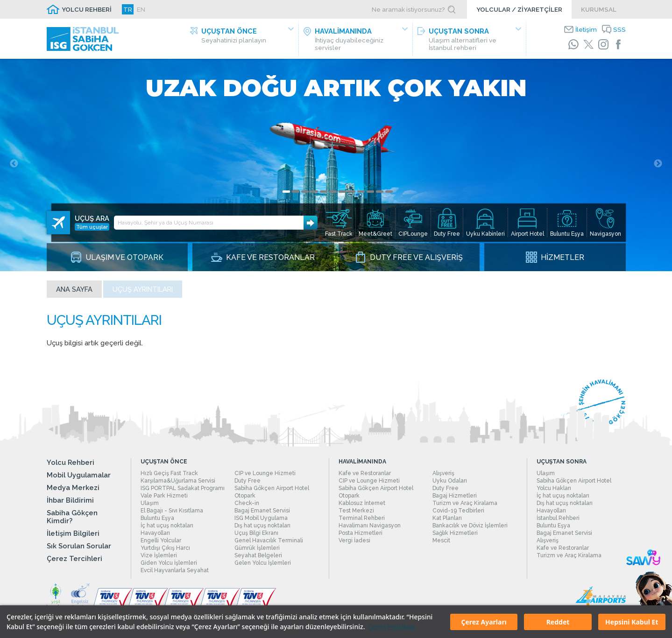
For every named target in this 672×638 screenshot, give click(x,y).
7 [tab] (342, 194)
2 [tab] (296, 194)
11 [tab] (380, 194)
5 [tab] (324, 194)
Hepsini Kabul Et (632, 622)
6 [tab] (333, 194)
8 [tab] (352, 194)
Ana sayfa (74, 291)
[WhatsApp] (573, 44)
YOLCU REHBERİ (87, 9)
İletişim (586, 29)
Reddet (558, 622)
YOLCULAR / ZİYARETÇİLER (519, 9)
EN (141, 9)
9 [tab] (361, 194)
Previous (14, 166)
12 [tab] (389, 194)
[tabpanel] (336, 166)
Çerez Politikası (392, 627)
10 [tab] (370, 194)
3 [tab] (305, 194)
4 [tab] (314, 194)
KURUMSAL (599, 9)
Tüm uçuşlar (92, 222)
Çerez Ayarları (484, 622)
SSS (619, 29)
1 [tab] (286, 194)
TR (128, 9)
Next (658, 166)
